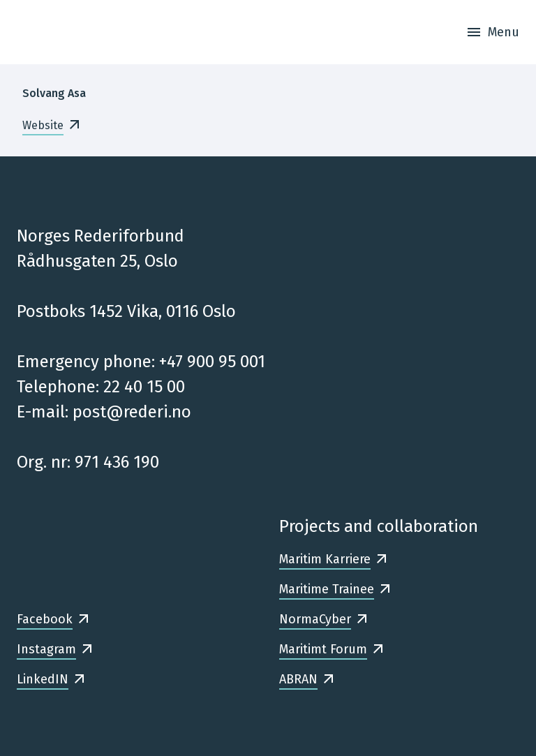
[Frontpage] (32, 32)
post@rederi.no (132, 412)
